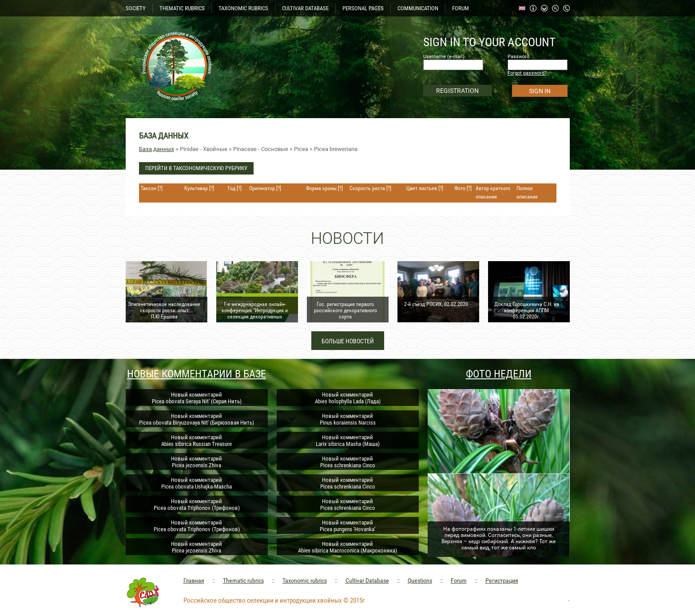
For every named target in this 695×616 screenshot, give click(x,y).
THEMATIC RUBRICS (182, 8)
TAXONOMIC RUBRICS (243, 8)
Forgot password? (527, 73)
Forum (459, 580)
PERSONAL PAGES (363, 8)
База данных (157, 149)
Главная (194, 580)
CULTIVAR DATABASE (305, 8)
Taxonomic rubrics (305, 580)
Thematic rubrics (243, 580)
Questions (420, 580)
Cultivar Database (367, 580)
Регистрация (502, 580)
